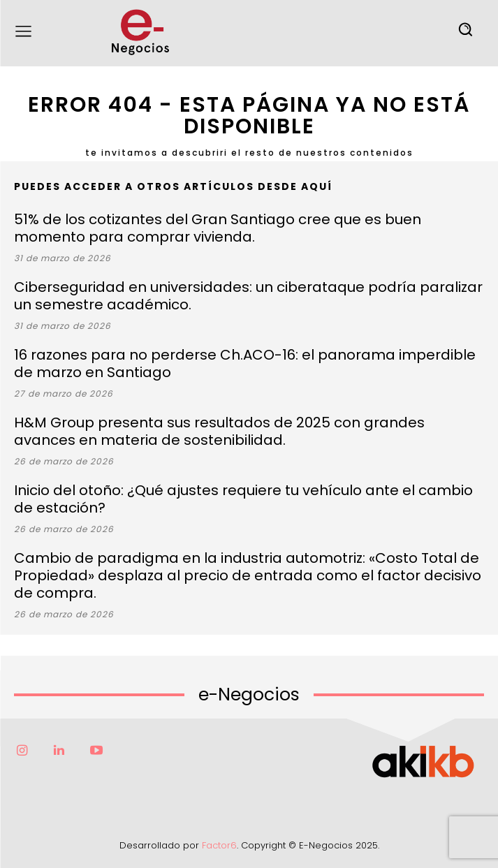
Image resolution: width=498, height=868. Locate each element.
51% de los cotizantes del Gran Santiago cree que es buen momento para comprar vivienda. (218, 228)
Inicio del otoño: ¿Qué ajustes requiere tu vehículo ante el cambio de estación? (243, 499)
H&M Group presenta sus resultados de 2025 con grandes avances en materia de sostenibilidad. (219, 431)
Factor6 (219, 845)
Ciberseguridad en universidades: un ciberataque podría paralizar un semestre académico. (248, 296)
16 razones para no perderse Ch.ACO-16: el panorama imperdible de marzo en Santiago (245, 363)
